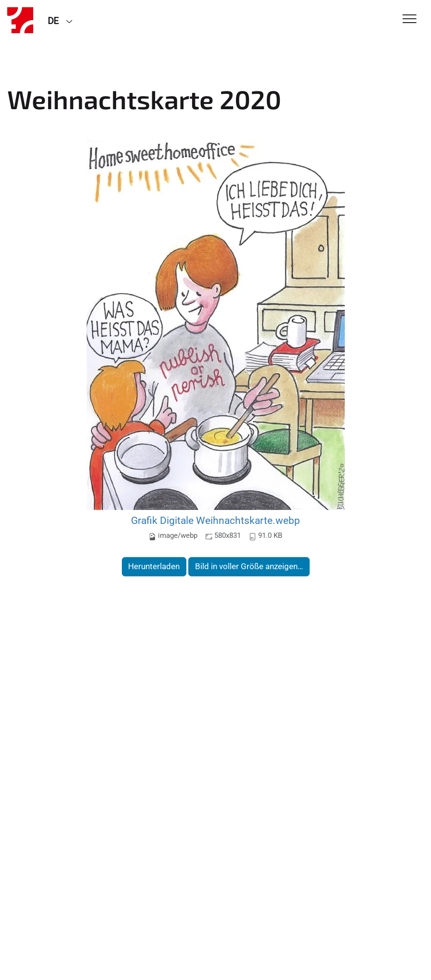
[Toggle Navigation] (410, 19)
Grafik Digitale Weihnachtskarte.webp (215, 520)
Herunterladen (154, 566)
